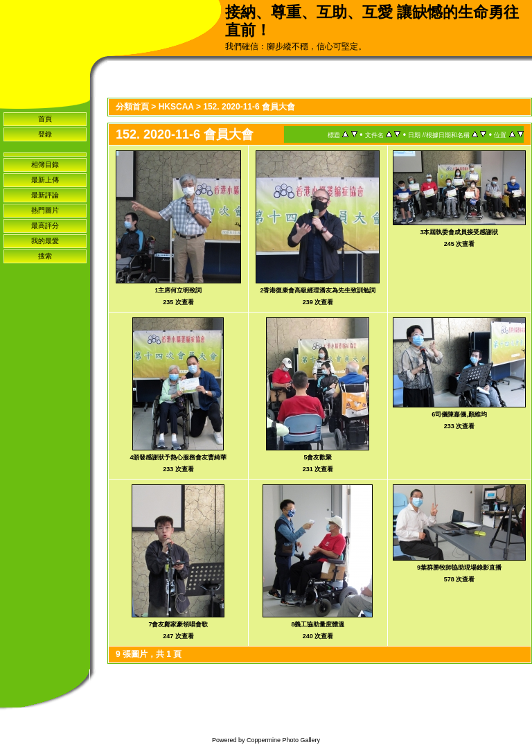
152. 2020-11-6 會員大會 (249, 107)
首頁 (45, 119)
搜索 (45, 256)
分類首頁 (132, 107)
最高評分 (45, 226)
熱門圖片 (45, 210)
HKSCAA (176, 107)
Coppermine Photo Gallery (283, 740)
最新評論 (45, 195)
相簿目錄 (45, 165)
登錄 (45, 134)
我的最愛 (45, 241)
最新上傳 (45, 180)
